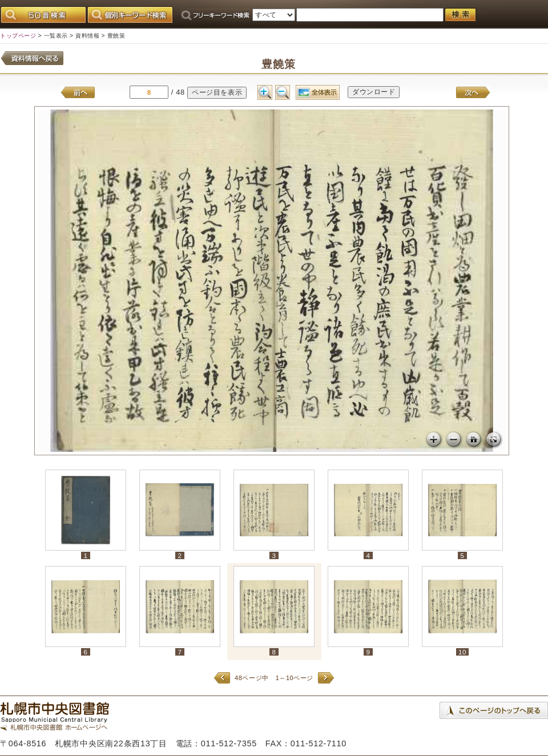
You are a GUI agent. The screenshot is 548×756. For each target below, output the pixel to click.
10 (462, 652)
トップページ (18, 36)
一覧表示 (56, 36)
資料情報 (87, 36)
